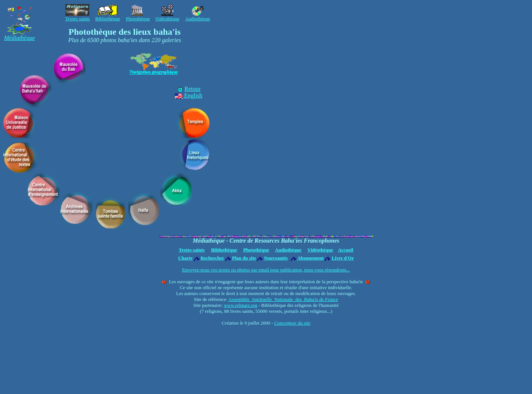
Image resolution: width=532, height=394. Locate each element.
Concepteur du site (292, 323)
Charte (185, 258)
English (189, 95)
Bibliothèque (224, 250)
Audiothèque (288, 250)
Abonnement (311, 258)
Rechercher (212, 258)
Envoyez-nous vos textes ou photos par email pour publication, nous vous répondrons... (266, 270)
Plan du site (244, 258)
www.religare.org (241, 305)
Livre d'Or (343, 258)
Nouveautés (276, 258)
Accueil (346, 250)
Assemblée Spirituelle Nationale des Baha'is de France (283, 299)
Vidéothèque (320, 250)
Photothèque (256, 250)
